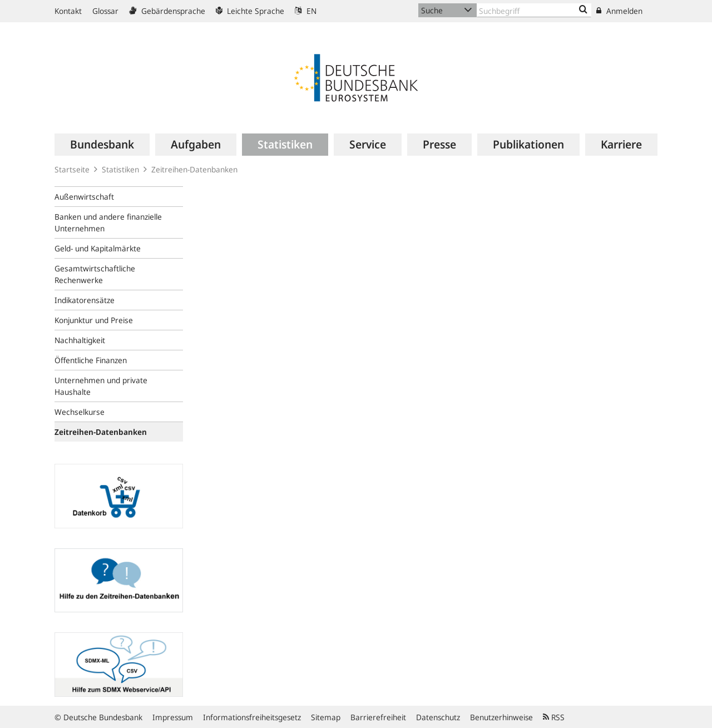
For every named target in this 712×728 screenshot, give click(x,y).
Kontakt (68, 11)
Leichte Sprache (250, 11)
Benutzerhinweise (501, 717)
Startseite (72, 169)
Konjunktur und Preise (94, 320)
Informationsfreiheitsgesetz (252, 717)
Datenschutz (438, 717)
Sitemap (326, 717)
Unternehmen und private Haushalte (101, 386)
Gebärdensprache (167, 11)
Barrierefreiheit (378, 717)
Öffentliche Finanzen (91, 360)
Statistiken (120, 169)
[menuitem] (102, 145)
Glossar (105, 11)
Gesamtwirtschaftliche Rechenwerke (95, 274)
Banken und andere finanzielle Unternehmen (108, 222)
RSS (554, 717)
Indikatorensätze (85, 300)
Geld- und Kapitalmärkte (98, 248)
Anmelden (619, 11)
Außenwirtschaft (84, 197)
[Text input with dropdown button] (534, 10)
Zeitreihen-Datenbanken (194, 169)
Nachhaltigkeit (80, 340)
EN (306, 11)
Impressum (173, 717)
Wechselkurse (80, 412)
